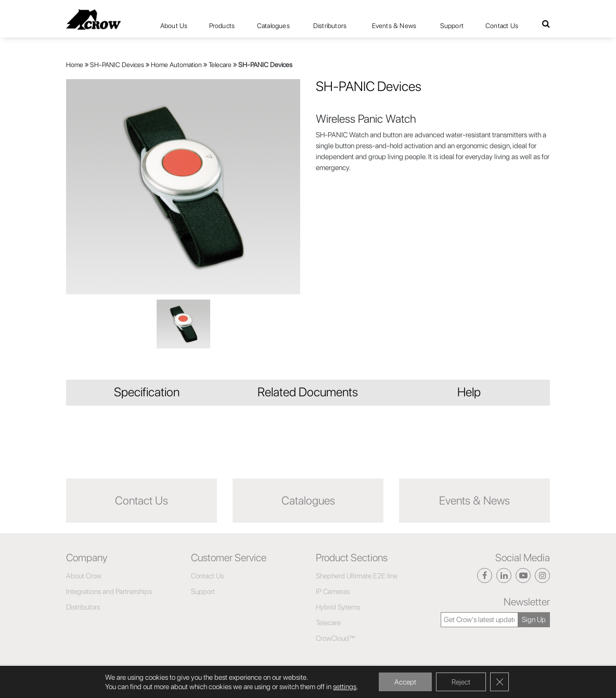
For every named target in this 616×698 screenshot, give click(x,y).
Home (75, 65)
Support (452, 26)
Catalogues (273, 26)
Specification (147, 392)
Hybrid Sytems (338, 607)
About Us (174, 26)
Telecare (220, 65)
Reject (461, 682)
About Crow (84, 576)
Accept (405, 682)
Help (469, 392)
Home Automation (176, 65)
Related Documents (308, 392)
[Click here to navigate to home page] (93, 20)
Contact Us (502, 26)
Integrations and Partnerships (109, 591)
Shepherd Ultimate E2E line (357, 576)
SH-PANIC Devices (117, 65)
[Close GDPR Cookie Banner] (499, 682)
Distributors (330, 26)
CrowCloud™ (336, 638)
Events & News (394, 26)
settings (345, 687)
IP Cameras (333, 591)
